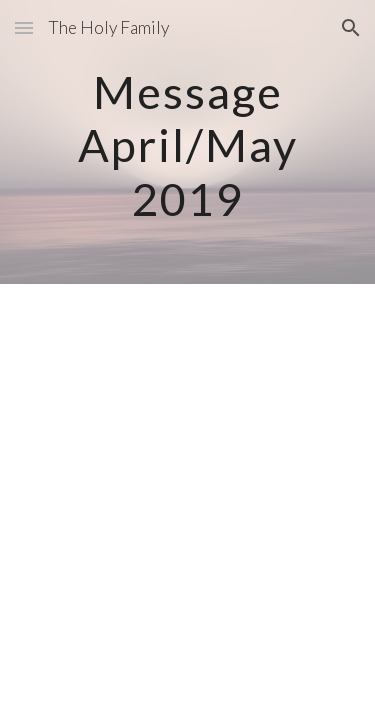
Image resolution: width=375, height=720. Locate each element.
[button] (24, 27)
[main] (188, 142)
